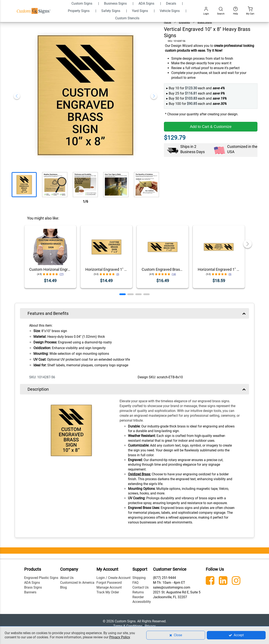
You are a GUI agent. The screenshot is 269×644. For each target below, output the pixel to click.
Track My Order (108, 592)
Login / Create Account (113, 578)
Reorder (138, 597)
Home (167, 22)
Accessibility (142, 602)
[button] (123, 294)
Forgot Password (109, 583)
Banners (30, 592)
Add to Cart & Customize (211, 127)
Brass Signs (205, 22)
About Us (67, 578)
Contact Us (140, 587)
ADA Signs (32, 583)
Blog (63, 587)
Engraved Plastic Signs (41, 578)
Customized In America (77, 583)
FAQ (135, 583)
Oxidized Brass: (139, 474)
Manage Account (109, 587)
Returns (138, 592)
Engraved (184, 22)
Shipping (139, 578)
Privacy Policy (120, 637)
